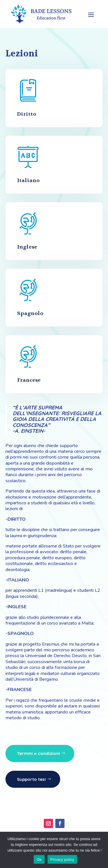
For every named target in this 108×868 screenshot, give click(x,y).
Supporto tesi (31, 779)
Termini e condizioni (38, 753)
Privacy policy (62, 860)
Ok (39, 860)
